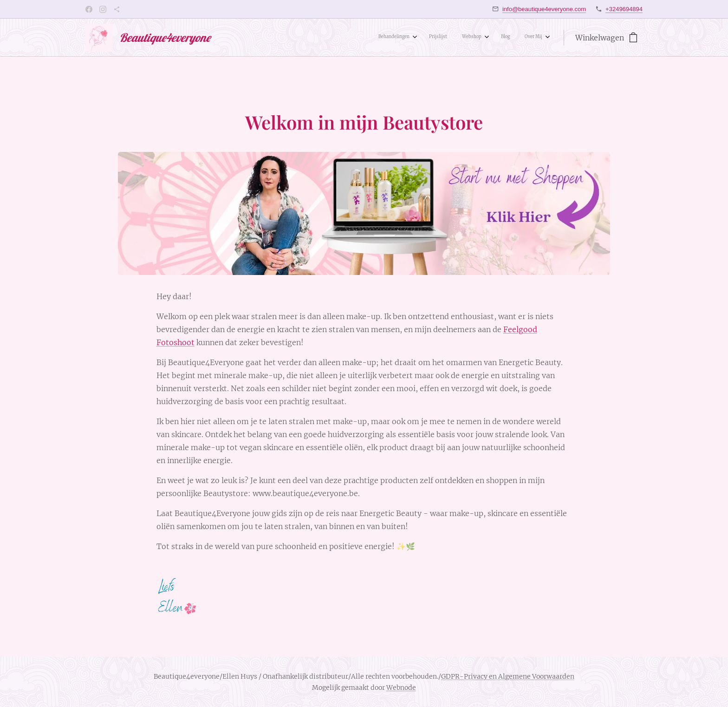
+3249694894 (624, 9)
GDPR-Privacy (464, 676)
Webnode (401, 687)
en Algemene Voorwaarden (531, 676)
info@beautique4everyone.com (544, 9)
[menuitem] (478, 38)
